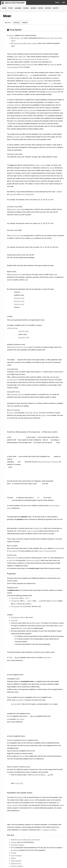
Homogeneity (15, 601)
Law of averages (16, 855)
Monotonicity (15, 606)
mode (24, 57)
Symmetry (14, 704)
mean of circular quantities (47, 551)
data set (13, 72)
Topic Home (8, 23)
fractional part (59, 548)
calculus (11, 413)
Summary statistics (17, 866)
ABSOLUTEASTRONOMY (15, 3)
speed (33, 238)
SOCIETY (56, 8)
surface (11, 560)
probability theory (38, 528)
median (16, 57)
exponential (13, 194)
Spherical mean (16, 863)
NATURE (33, 8)
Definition (25, 23)
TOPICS (10, 8)
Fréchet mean (14, 558)
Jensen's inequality (33, 531)
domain (43, 415)
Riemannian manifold (33, 560)
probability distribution (27, 65)
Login (63, 2)
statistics (12, 35)
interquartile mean (16, 394)
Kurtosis (14, 853)
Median (13, 858)
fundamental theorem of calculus (48, 462)
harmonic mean (15, 236)
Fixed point (15, 598)
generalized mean (16, 274)
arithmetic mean (19, 38)
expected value (18, 43)
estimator (32, 800)
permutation (19, 700)
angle (44, 548)
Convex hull (18, 783)
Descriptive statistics (18, 845)
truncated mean (12, 380)
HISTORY (48, 8)
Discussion (17, 23)
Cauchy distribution (13, 67)
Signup (57, 2)
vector (55, 601)
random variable (32, 43)
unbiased (16, 850)
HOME (4, 8)
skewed (52, 168)
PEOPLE (41, 8)
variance (53, 65)
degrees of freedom (50, 830)
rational (22, 756)
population (20, 797)
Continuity (14, 620)
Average (14, 842)
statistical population (38, 81)
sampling (27, 81)
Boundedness (15, 617)
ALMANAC (18, 8)
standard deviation (43, 59)
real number (13, 551)
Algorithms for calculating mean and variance (26, 840)
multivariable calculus (31, 413)
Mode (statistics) (16, 861)
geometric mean (49, 38)
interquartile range (28, 59)
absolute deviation (51, 92)
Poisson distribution (27, 194)
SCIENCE (26, 8)
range (20, 59)
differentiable (36, 623)
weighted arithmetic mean (18, 347)
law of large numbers (19, 137)
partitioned (37, 775)
